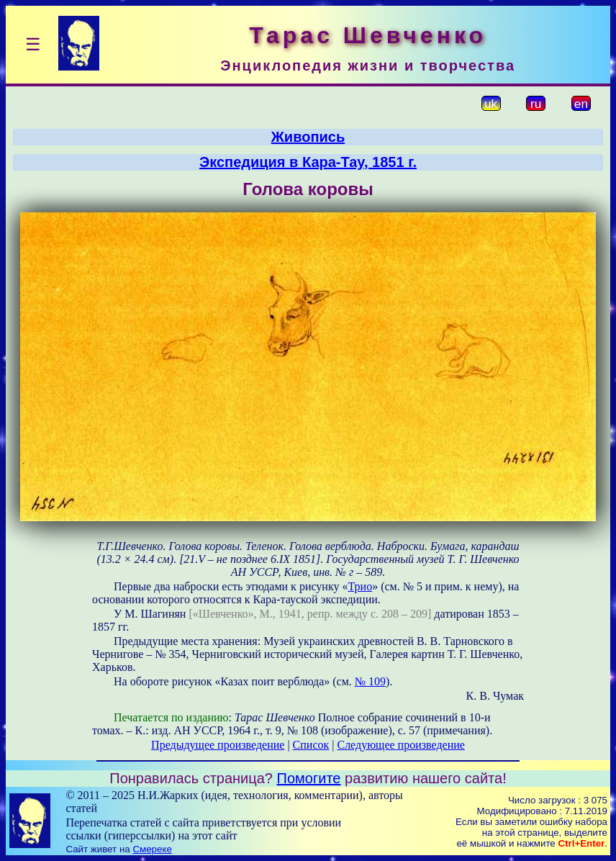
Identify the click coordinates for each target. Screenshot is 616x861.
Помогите (309, 778)
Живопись (308, 137)
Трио (360, 586)
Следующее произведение (400, 745)
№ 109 (370, 681)
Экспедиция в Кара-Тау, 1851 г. (308, 162)
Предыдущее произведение (218, 745)
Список (311, 745)
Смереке (152, 849)
